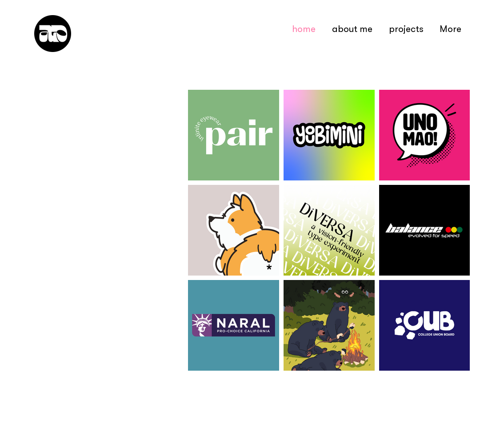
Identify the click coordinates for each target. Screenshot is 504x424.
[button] (406, 29)
